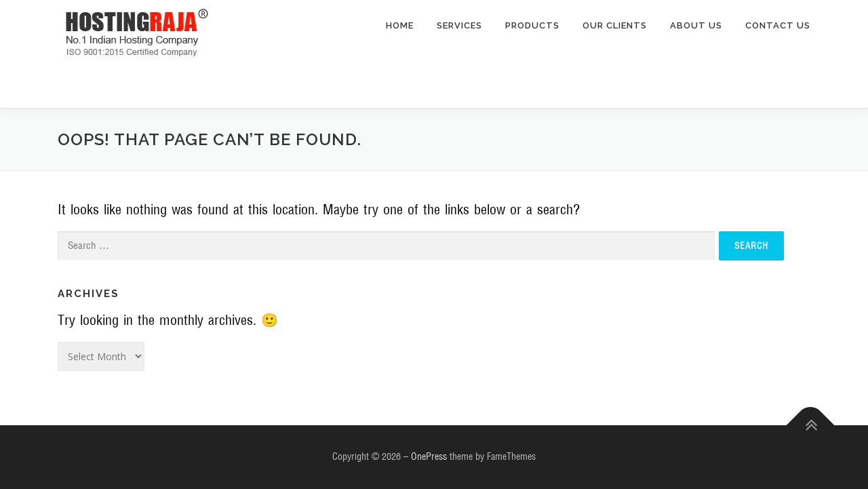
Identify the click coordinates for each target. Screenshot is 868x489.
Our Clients (615, 25)
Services (459, 25)
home (400, 25)
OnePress (429, 456)
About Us (696, 25)
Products (532, 25)
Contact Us (778, 25)
